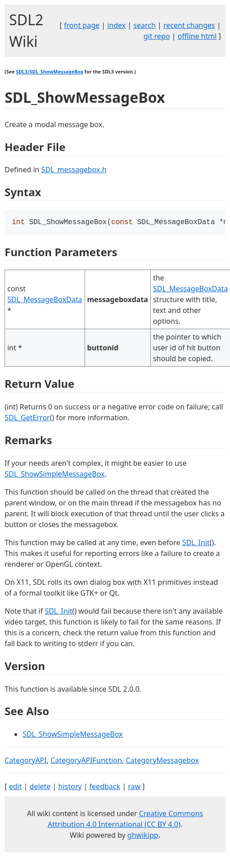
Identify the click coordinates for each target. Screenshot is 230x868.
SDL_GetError (27, 418)
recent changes (189, 25)
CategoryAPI (26, 761)
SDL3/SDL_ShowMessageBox (50, 72)
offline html (197, 36)
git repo (157, 36)
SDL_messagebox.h (74, 170)
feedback (105, 787)
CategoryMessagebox (162, 761)
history (70, 787)
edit (16, 787)
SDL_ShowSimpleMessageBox (54, 475)
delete (40, 787)
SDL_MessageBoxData (45, 300)
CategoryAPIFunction (86, 761)
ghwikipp (143, 836)
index (116, 25)
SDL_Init (196, 543)
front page (82, 25)
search (144, 25)
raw (134, 787)
